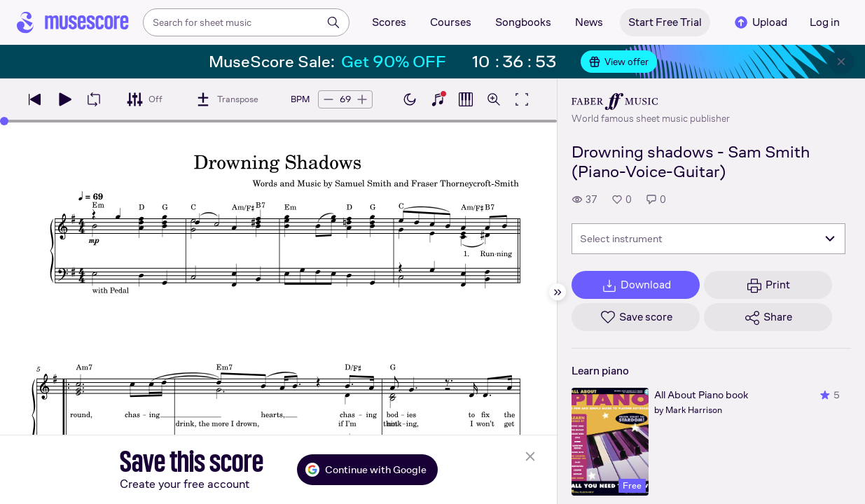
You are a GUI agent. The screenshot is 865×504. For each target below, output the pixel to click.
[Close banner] (841, 62)
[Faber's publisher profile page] (651, 101)
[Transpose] (227, 99)
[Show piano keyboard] (438, 99)
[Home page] (73, 22)
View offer (619, 62)
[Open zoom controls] (494, 99)
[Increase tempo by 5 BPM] (362, 99)
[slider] (4, 121)
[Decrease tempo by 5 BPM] (328, 99)
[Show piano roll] (466, 99)
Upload (760, 22)
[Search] (333, 22)
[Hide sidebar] (558, 292)
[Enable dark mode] (410, 99)
